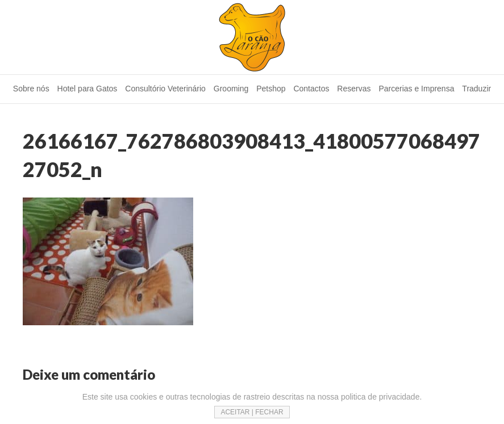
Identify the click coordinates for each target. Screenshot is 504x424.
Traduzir (476, 89)
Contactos (311, 89)
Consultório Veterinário (165, 89)
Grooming (231, 89)
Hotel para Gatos (88, 89)
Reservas (354, 89)
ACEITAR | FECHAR (252, 412)
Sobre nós (31, 89)
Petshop (271, 89)
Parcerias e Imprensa (416, 89)
